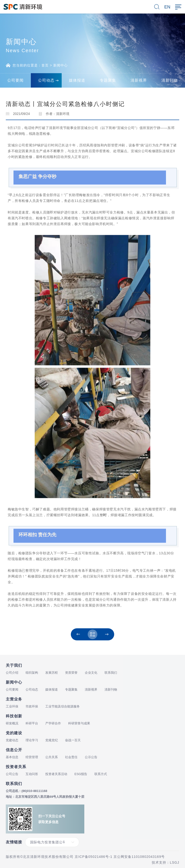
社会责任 (71, 757)
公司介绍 (12, 673)
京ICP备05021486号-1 (93, 857)
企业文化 (91, 673)
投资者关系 (16, 767)
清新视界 (91, 689)
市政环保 (32, 706)
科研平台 (32, 723)
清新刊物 (111, 689)
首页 (45, 67)
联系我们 (111, 673)
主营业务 (14, 699)
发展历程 (52, 673)
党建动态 (12, 740)
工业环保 (12, 706)
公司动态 (32, 689)
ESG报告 (81, 774)
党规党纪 (52, 740)
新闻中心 (60, 67)
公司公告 (12, 774)
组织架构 (32, 673)
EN (167, 7)
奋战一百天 (73, 740)
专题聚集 (71, 689)
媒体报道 (52, 689)
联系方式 (101, 774)
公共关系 (52, 757)
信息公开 (14, 750)
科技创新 (14, 716)
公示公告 (91, 757)
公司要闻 (12, 689)
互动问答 (32, 774)
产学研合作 (53, 723)
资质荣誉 (71, 673)
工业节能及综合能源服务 (63, 706)
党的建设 (14, 733)
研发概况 (12, 723)
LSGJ (175, 862)
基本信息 (12, 757)
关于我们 (14, 665)
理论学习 (32, 740)
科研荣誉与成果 (79, 723)
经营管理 (32, 757)
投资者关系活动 (56, 774)
